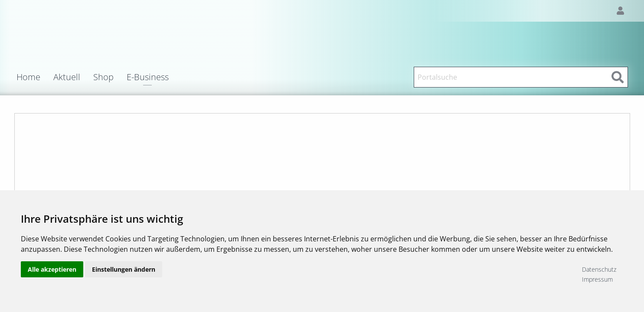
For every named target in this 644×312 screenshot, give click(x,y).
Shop (103, 77)
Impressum (597, 279)
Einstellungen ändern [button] (124, 274)
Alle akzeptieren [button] (52, 274)
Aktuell (67, 77)
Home (28, 77)
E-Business (148, 78)
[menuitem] (35, 77)
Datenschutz (599, 269)
